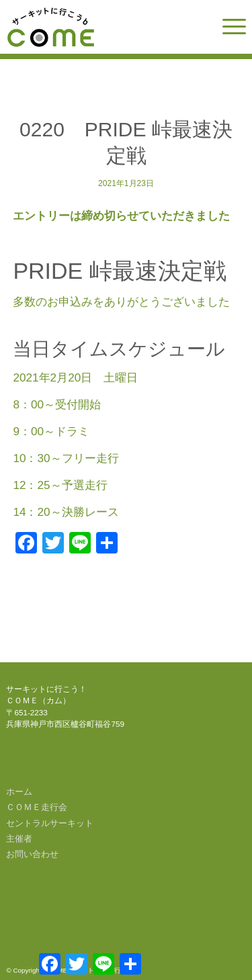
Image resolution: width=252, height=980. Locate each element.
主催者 (19, 839)
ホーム (19, 792)
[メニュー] (227, 27)
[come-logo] (102, 27)
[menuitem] (227, 27)
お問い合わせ (32, 854)
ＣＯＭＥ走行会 (37, 807)
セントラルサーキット (50, 823)
